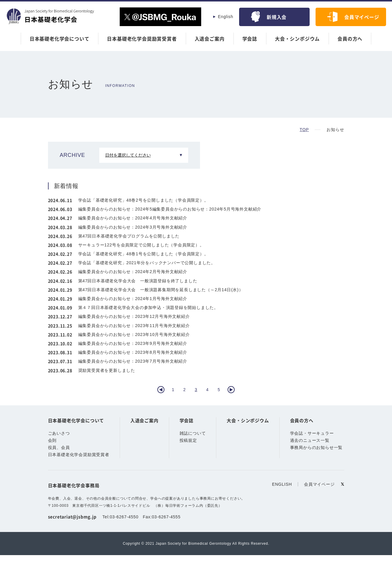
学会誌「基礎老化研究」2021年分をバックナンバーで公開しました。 (147, 263)
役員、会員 (59, 457)
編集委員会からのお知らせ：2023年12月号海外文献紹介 (134, 316)
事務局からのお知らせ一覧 (316, 457)
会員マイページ (362, 17)
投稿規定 (188, 450)
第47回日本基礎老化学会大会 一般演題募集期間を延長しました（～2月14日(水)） (161, 290)
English (225, 17)
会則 (52, 450)
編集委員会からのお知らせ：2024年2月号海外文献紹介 (133, 272)
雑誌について (193, 443)
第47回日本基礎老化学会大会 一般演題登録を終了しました (138, 281)
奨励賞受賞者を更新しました (107, 370)
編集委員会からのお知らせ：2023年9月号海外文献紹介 (133, 343)
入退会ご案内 (210, 39)
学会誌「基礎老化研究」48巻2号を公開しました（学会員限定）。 (144, 200)
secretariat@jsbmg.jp (72, 526)
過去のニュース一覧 (310, 450)
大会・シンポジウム (297, 39)
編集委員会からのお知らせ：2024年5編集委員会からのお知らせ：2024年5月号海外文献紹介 (170, 209)
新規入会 (277, 17)
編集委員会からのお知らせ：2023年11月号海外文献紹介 (134, 326)
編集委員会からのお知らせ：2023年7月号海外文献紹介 (133, 361)
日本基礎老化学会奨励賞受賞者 (142, 39)
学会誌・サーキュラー (312, 443)
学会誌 (250, 39)
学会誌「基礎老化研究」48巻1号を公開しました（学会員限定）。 (144, 254)
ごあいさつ (59, 443)
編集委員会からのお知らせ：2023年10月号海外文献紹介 (134, 334)
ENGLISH (283, 493)
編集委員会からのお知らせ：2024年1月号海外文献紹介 (133, 299)
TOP (304, 130)
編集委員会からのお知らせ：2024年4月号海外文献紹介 (133, 218)
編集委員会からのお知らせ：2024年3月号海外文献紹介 (133, 227)
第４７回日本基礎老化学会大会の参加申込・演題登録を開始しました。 (148, 308)
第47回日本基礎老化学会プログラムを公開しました (129, 236)
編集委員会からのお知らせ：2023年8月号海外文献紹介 (133, 352)
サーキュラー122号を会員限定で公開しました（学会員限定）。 (141, 245)
